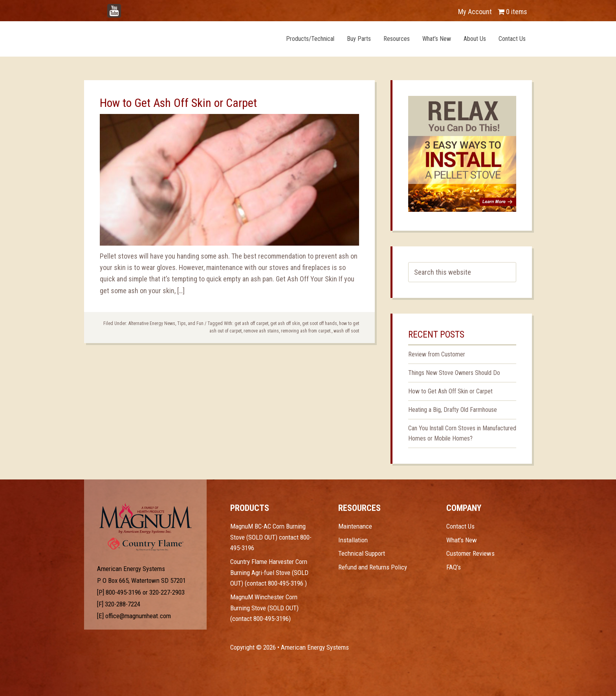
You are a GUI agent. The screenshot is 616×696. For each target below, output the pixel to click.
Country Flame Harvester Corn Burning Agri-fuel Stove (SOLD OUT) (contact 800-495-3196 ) (269, 572)
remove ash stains (261, 331)
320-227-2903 (167, 592)
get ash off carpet (251, 323)
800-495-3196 (123, 592)
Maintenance (355, 526)
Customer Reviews (470, 553)
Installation (353, 540)
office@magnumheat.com (138, 616)
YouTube (126, 8)
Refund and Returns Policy (373, 567)
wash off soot (346, 331)
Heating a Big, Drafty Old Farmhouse (453, 410)
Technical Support (362, 553)
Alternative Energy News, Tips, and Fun (166, 323)
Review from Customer (437, 354)
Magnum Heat (173, 39)
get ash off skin (285, 323)
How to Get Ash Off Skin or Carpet (178, 103)
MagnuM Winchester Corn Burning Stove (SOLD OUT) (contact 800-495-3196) (264, 608)
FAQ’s (454, 567)
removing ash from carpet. (306, 331)
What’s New (462, 540)
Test (146, 518)
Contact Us (460, 526)
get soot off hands (320, 323)
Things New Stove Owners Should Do (454, 373)
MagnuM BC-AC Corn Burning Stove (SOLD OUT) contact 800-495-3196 (271, 537)
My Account (475, 12)
